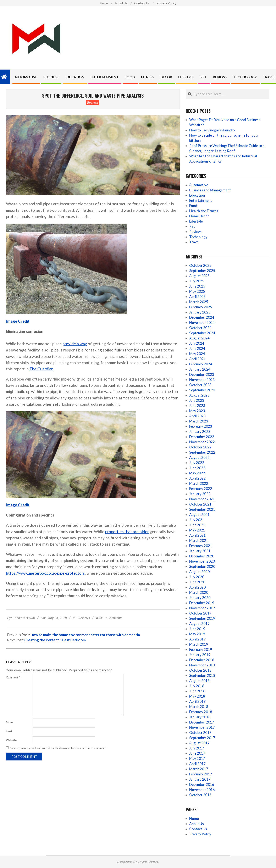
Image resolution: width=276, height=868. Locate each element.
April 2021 (197, 535)
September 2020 (202, 566)
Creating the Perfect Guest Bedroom (55, 640)
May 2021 (197, 530)
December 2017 (202, 722)
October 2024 (200, 328)
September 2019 (202, 618)
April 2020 (197, 587)
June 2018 (197, 691)
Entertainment (201, 200)
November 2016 (202, 790)
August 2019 (199, 624)
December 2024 (202, 317)
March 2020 (199, 592)
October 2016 (200, 795)
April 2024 (197, 359)
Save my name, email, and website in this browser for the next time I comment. (58, 748)
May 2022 (197, 473)
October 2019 (200, 613)
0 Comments (114, 618)
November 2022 (202, 442)
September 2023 (202, 390)
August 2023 (199, 395)
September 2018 (202, 675)
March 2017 (199, 769)
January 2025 (200, 312)
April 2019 (197, 639)
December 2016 (202, 784)
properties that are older (127, 532)
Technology (198, 237)
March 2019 (199, 644)
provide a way (75, 344)
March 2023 (199, 421)
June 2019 (197, 629)
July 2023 (197, 400)
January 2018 (200, 717)
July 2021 (197, 520)
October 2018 (200, 670)
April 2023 (197, 416)
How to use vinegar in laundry (212, 130)
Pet (192, 226)
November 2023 (202, 380)
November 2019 (202, 608)
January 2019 (200, 655)
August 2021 (199, 515)
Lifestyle (196, 221)
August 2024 (199, 338)
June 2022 (197, 468)
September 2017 (202, 738)
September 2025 (202, 271)
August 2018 (199, 681)
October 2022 (200, 447)
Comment (13, 677)
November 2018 (202, 665)
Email (9, 731)
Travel (194, 242)
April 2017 (197, 764)
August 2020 (199, 572)
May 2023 (197, 411)
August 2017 (199, 743)
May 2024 (197, 354)
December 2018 (202, 660)
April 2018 (197, 701)
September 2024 (202, 333)
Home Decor (199, 216)
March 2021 (199, 541)
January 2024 (200, 369)
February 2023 (201, 426)
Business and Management (210, 190)
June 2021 (197, 525)
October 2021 (200, 504)
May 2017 (197, 758)
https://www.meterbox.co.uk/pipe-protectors (45, 573)
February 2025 (201, 307)
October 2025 (200, 265)
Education (197, 195)
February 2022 (201, 489)
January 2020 (200, 598)
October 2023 (200, 385)
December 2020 (202, 556)
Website (11, 740)
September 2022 (202, 452)
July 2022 (197, 463)
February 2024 (201, 364)
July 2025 (197, 281)
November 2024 (202, 323)
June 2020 (197, 582)
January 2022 (200, 494)
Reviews (93, 102)
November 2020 (202, 561)
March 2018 (199, 707)
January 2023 (200, 432)
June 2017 (197, 753)
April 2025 (197, 297)
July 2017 (197, 748)
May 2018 (197, 696)
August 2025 (199, 276)
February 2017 (201, 774)
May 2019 (197, 634)
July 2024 (197, 343)
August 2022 (199, 457)
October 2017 (200, 733)
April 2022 (197, 478)
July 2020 (197, 577)
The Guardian (41, 369)
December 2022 (202, 437)
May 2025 (197, 291)
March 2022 (199, 483)
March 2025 (199, 302)
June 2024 (197, 348)
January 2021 (200, 551)
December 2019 (202, 603)
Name (10, 722)
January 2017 (200, 779)
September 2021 (202, 509)
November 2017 (202, 727)
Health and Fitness (204, 211)
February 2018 (201, 712)
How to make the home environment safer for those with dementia (85, 635)
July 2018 (197, 686)
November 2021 (202, 499)
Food (193, 206)
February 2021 (201, 546)
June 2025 (197, 286)
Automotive (199, 185)
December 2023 (202, 374)
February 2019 (201, 649)
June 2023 (197, 406)
